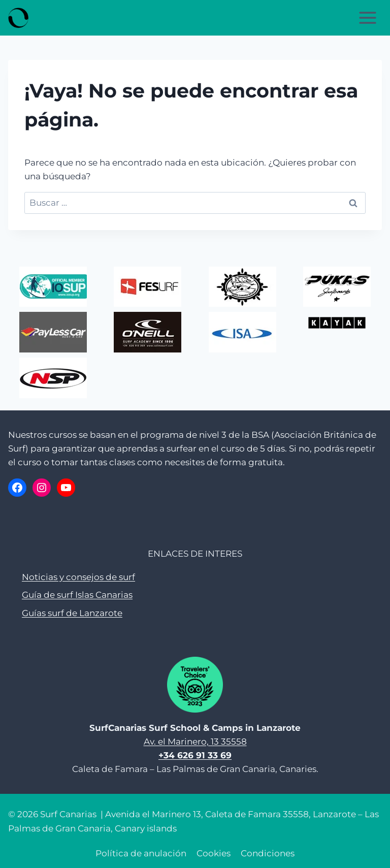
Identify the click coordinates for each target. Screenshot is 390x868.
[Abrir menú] (367, 18)
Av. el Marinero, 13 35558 (195, 742)
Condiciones (268, 853)
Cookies (214, 853)
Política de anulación (141, 853)
